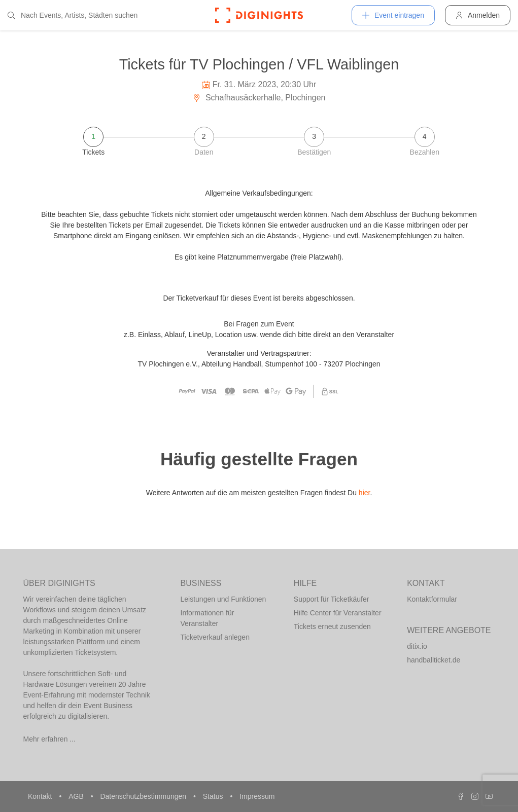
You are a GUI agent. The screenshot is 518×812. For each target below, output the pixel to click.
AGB (77, 796)
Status (214, 796)
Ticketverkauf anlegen (215, 637)
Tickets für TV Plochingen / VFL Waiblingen (259, 64)
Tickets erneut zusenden (332, 626)
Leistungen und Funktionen (223, 599)
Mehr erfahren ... (50, 739)
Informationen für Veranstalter (208, 618)
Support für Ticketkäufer (332, 599)
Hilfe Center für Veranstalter (338, 613)
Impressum (257, 796)
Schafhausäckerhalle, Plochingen (259, 98)
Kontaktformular (432, 599)
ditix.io (417, 646)
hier (365, 493)
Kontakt (41, 796)
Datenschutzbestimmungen (144, 796)
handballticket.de (434, 660)
